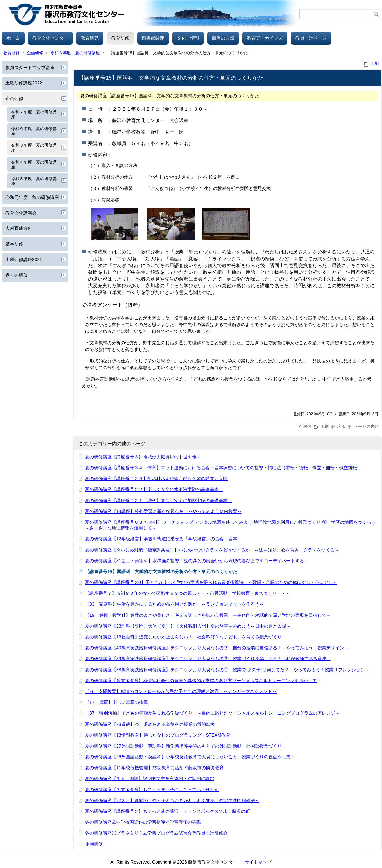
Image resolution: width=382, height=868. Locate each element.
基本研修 (14, 244)
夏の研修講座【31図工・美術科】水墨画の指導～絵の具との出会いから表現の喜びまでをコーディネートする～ (197, 561)
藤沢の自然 (223, 38)
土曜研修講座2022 (24, 83)
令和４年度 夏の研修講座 (34, 165)
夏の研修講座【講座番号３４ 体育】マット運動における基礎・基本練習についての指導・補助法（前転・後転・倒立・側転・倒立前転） (223, 468)
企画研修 (35, 53)
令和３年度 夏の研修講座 (75, 53)
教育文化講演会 (21, 213)
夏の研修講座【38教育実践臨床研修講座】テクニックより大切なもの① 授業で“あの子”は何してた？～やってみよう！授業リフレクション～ (227, 670)
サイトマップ (258, 862)
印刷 (371, 63)
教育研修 (120, 38)
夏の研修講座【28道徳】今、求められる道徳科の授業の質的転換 (150, 724)
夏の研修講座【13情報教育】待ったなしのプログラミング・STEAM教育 (158, 735)
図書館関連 (153, 38)
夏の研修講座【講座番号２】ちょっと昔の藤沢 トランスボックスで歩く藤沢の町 (167, 811)
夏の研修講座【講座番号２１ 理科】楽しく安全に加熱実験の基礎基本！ (159, 500)
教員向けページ (311, 38)
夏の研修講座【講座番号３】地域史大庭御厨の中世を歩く (143, 457)
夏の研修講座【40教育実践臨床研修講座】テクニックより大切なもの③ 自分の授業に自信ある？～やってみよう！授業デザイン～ (217, 648)
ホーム (13, 38)
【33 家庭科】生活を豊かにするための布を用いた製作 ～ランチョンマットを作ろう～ (174, 604)
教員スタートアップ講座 (30, 68)
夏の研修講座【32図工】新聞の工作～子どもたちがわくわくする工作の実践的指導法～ (172, 800)
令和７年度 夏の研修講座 (34, 115)
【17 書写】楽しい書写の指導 (117, 702)
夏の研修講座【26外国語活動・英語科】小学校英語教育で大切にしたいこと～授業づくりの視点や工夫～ (190, 757)
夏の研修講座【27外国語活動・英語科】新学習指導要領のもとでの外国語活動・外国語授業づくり (183, 746)
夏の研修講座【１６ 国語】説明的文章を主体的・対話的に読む (150, 778)
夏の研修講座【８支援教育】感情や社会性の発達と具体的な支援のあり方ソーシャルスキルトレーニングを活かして (201, 681)
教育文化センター (50, 38)
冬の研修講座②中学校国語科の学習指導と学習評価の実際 (143, 822)
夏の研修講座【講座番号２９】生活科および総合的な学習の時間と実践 (156, 478)
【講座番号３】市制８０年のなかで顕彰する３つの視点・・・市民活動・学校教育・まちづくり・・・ (187, 593)
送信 (304, 426)
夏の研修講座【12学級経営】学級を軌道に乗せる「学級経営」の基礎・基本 (161, 539)
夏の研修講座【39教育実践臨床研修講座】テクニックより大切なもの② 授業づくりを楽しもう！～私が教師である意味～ (208, 659)
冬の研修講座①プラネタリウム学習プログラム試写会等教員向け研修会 (156, 833)
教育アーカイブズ (265, 38)
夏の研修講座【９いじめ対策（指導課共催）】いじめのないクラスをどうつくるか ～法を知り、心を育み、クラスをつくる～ (212, 550)
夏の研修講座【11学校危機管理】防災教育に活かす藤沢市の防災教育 (154, 768)
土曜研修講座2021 (24, 259)
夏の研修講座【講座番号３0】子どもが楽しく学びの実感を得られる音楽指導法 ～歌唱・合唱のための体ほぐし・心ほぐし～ (211, 582)
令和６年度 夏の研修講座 (34, 131)
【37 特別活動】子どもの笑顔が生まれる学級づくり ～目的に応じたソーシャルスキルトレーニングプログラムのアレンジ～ (212, 713)
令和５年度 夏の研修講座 (34, 181)
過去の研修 (17, 275)
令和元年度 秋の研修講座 (32, 197)
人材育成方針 (19, 228)
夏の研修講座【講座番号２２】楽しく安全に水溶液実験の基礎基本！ (154, 489)
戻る (338, 426)
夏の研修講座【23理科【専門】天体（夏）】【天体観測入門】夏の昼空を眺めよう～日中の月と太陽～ (188, 626)
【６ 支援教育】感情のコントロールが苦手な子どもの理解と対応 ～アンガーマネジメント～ (181, 691)
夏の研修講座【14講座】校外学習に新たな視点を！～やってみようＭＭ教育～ (163, 511)
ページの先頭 (363, 426)
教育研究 (90, 38)
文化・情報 (188, 38)
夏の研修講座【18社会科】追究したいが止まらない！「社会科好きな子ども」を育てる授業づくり (183, 637)
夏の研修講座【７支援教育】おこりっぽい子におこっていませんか (152, 790)
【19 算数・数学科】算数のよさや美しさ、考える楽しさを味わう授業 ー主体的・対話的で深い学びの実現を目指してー (208, 615)
